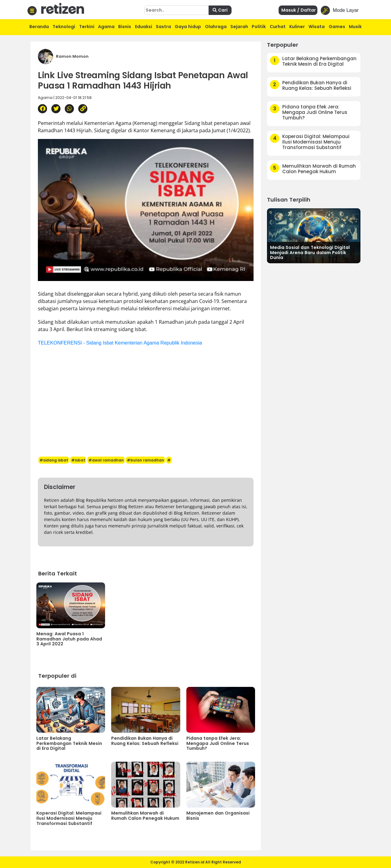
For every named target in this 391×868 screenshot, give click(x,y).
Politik (259, 27)
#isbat (78, 460)
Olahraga (216, 27)
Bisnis (125, 27)
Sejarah (239, 27)
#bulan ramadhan (145, 460)
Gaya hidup (188, 27)
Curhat (278, 27)
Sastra (163, 27)
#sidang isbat (54, 460)
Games (337, 27)
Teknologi (64, 27)
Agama (106, 27)
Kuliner (297, 27)
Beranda (39, 27)
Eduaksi (144, 27)
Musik (355, 27)
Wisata (317, 27)
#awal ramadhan (106, 460)
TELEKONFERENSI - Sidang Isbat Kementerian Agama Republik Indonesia (120, 343)
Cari (220, 10)
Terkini (87, 27)
